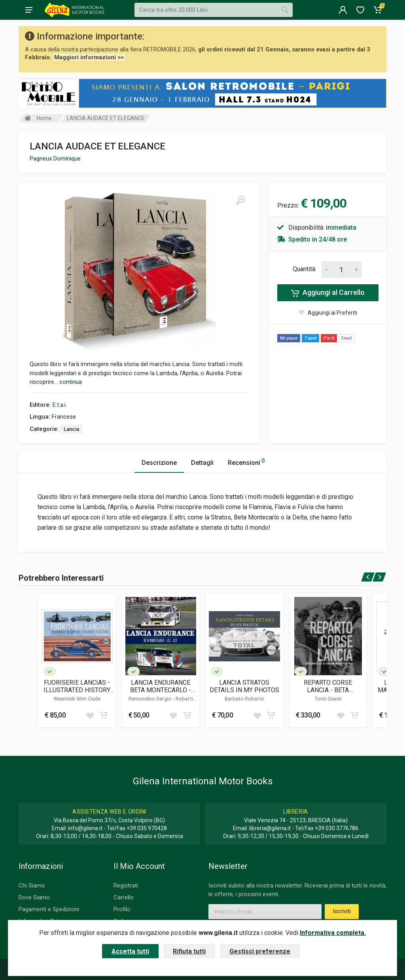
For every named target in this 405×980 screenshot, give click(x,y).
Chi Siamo (32, 886)
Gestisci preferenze (260, 951)
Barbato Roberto (244, 699)
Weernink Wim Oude (77, 699)
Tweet (310, 338)
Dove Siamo (34, 897)
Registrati (126, 886)
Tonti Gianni (328, 699)
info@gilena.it (85, 828)
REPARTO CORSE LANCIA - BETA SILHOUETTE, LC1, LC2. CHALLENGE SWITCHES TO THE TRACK (328, 686)
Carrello (124, 897)
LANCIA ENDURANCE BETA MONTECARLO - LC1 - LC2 (161, 686)
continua (71, 382)
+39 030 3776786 (337, 828)
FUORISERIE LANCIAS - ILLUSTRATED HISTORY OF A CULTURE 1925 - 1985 (77, 686)
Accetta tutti (130, 951)
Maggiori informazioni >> (89, 57)
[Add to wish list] (90, 715)
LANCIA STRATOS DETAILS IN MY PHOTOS (244, 686)
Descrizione (159, 463)
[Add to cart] (104, 715)
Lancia (71, 429)
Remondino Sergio (151, 699)
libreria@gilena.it (270, 828)
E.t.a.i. (60, 405)
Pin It (329, 338)
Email (347, 338)
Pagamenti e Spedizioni (49, 909)
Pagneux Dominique (55, 159)
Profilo (122, 909)
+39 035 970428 (147, 828)
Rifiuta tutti (189, 951)
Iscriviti (342, 911)
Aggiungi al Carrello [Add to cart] (328, 293)
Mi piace (289, 338)
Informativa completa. (333, 933)
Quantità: (305, 269)
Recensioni (246, 462)
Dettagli (202, 463)
